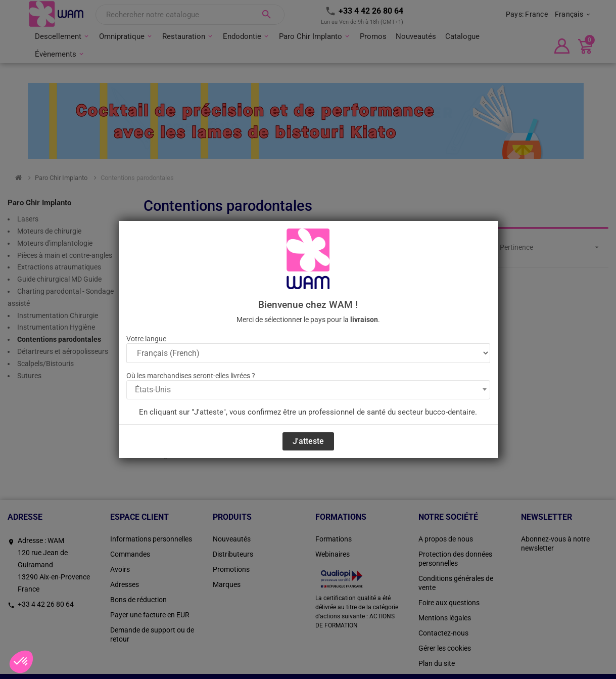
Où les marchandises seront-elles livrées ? (191, 376)
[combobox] (308, 390)
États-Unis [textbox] (153, 390)
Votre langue (146, 339)
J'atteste (308, 441)
